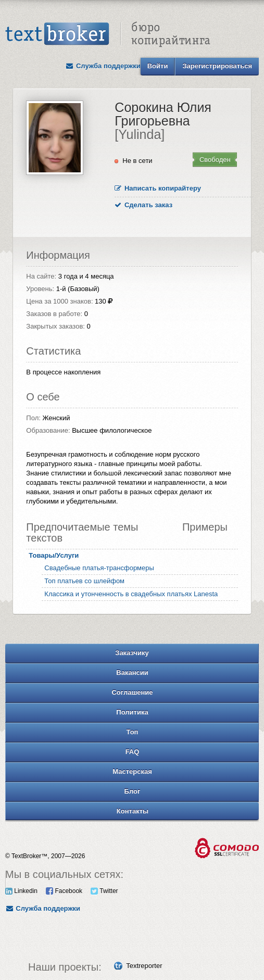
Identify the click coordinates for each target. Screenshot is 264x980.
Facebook (64, 891)
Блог (133, 791)
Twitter (104, 891)
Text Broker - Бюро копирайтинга (108, 34)
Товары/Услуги (54, 555)
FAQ (133, 752)
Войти (158, 66)
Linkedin (21, 891)
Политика (132, 712)
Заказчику (132, 653)
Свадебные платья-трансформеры (99, 568)
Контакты (133, 811)
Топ (133, 732)
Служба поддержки (103, 66)
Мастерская (132, 771)
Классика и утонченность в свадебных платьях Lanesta (131, 594)
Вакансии (132, 673)
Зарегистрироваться (217, 66)
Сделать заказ (143, 205)
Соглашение (132, 692)
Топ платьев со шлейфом (84, 581)
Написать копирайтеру (158, 188)
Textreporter (144, 966)
